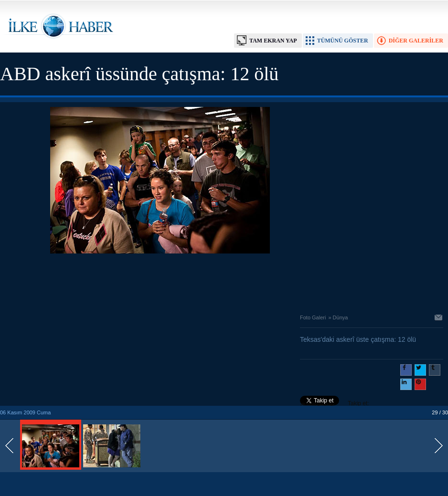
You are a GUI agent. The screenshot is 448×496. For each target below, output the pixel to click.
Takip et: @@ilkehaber (335, 404)
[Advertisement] (160, 281)
